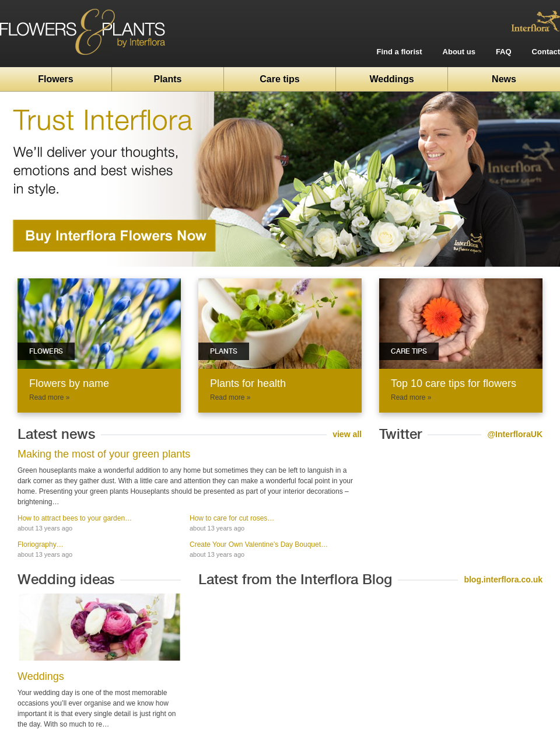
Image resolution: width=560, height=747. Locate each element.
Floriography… (41, 544)
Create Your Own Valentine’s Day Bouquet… (259, 544)
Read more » (49, 397)
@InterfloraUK (515, 434)
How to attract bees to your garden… (75, 518)
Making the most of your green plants (104, 454)
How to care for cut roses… (232, 518)
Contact (546, 52)
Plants (167, 79)
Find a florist (400, 52)
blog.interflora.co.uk (503, 580)
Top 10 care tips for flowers (454, 383)
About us (459, 52)
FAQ (504, 52)
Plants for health (248, 383)
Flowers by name (69, 383)
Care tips (279, 79)
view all (347, 434)
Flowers (55, 79)
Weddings (391, 79)
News (504, 79)
